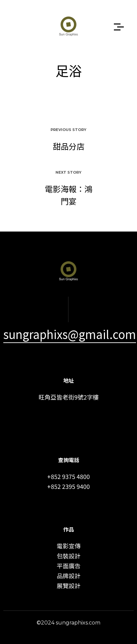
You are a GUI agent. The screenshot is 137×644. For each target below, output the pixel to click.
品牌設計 (69, 576)
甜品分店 (69, 146)
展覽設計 (69, 585)
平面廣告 (69, 566)
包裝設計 (69, 556)
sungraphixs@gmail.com (70, 334)
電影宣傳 (69, 546)
